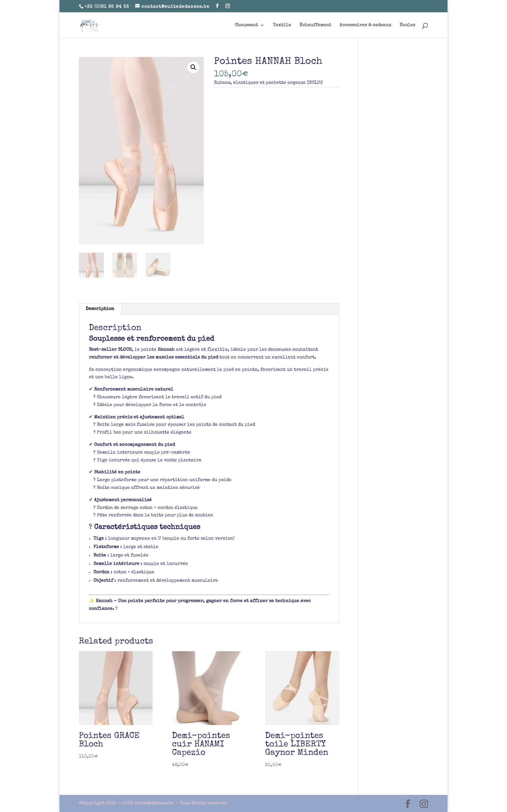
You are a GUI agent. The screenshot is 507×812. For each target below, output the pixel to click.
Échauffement (315, 25)
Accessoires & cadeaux (365, 25)
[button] (193, 67)
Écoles (407, 25)
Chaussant (246, 25)
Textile (282, 25)
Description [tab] (100, 309)
